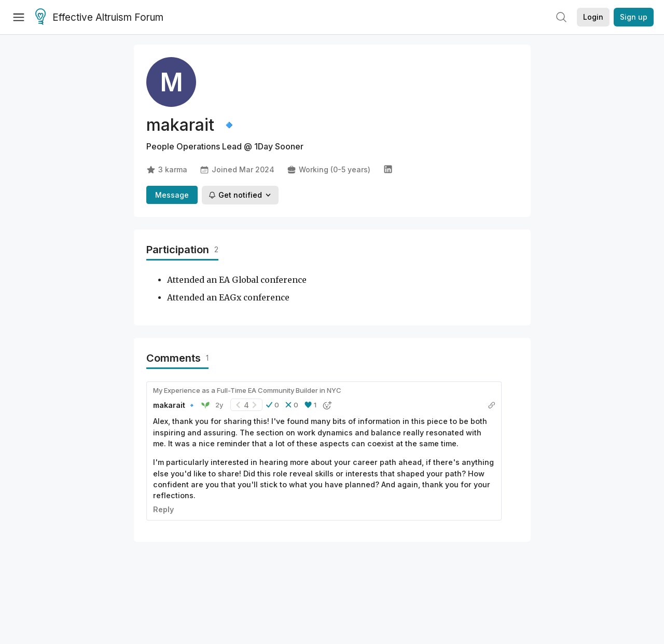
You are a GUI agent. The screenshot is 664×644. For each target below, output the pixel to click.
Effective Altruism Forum (99, 18)
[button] (273, 405)
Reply (163, 509)
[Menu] (19, 17)
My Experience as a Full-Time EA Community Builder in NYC (247, 390)
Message (172, 195)
